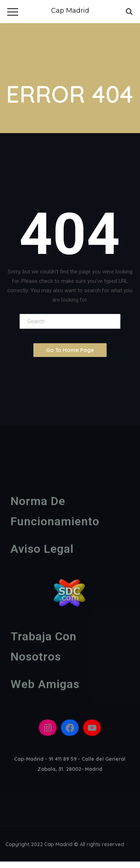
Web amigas (45, 686)
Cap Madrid (70, 10)
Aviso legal (42, 550)
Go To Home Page (70, 350)
